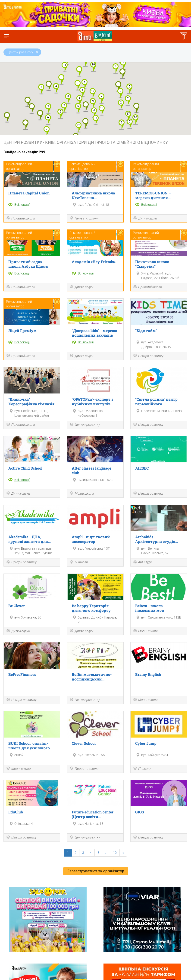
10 (115, 853)
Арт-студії (142, 563)
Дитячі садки (145, 218)
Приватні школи (21, 218)
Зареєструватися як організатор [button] (96, 871)
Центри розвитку (148, 356)
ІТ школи (79, 563)
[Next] (123, 853)
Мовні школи (82, 494)
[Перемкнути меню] (6, 36)
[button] (96, 120)
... (106, 853)
